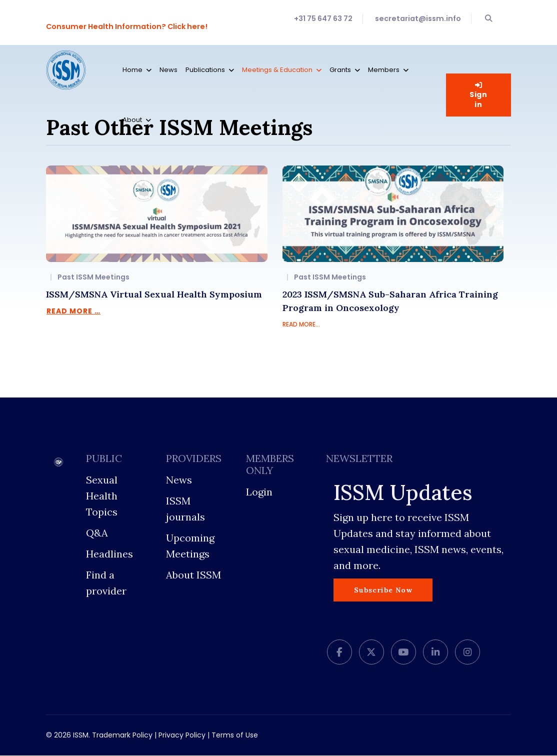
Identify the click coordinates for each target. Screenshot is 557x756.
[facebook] (339, 653)
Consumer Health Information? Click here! (127, 26)
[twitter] (371, 653)
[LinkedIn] (435, 653)
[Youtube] (403, 653)
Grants (340, 70)
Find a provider (106, 583)
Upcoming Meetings (190, 546)
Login (259, 492)
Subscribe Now (383, 590)
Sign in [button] (478, 95)
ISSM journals (185, 509)
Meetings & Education (277, 70)
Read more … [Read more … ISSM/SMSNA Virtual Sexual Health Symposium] (73, 311)
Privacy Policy (182, 735)
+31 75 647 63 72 (323, 18)
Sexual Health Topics (102, 496)
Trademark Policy (122, 735)
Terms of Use (235, 735)
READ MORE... (301, 325)
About (132, 120)
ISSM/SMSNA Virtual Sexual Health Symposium (154, 295)
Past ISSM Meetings (93, 277)
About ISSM (193, 575)
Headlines (109, 554)
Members (384, 70)
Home (132, 70)
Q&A (97, 533)
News (168, 70)
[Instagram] (467, 653)
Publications (205, 70)
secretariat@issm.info (418, 18)
